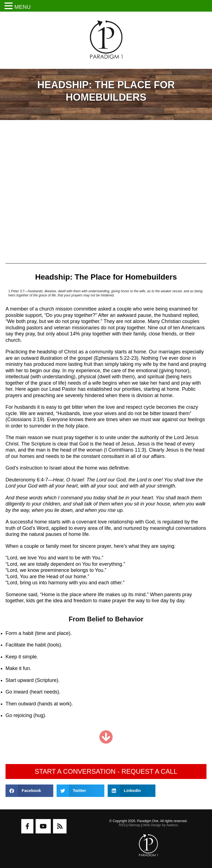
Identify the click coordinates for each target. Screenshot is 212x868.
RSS (122, 825)
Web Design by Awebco (161, 825)
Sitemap (134, 825)
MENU (22, 7)
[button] (29, 791)
